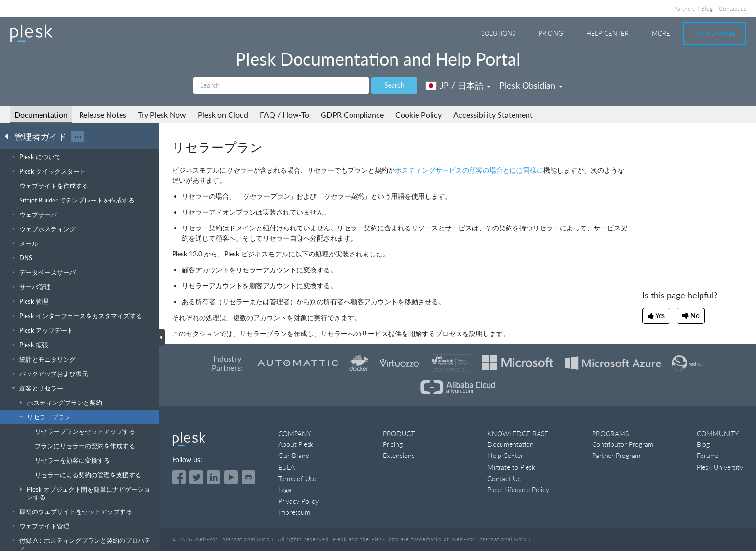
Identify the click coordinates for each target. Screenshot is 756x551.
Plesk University (720, 467)
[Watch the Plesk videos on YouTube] (231, 477)
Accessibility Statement (493, 114)
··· (78, 136)
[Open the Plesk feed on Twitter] (196, 477)
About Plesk (296, 444)
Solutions (498, 33)
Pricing (551, 33)
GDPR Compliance (352, 114)
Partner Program (616, 455)
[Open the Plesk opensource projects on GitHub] (248, 477)
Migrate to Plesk (511, 467)
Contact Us (504, 478)
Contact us (733, 8)
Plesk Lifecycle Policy (518, 490)
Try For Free (715, 33)
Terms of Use (297, 478)
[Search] (281, 85)
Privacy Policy (298, 501)
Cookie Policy (418, 114)
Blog (707, 8)
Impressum (294, 512)
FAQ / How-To (284, 114)
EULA (286, 467)
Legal (285, 490)
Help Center (607, 33)
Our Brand (294, 455)
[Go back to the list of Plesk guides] (9, 136)
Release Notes (103, 114)
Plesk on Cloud (223, 114)
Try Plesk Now (162, 114)
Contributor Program (623, 444)
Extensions (399, 455)
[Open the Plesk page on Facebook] (179, 477)
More (661, 33)
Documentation (41, 114)
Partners (684, 8)
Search (394, 85)
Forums (708, 455)
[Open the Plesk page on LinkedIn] (214, 477)
